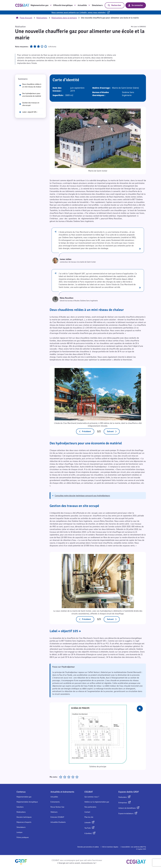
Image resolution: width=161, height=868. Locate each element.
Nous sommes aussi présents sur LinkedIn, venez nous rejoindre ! (79, 12)
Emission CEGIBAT (57, 817)
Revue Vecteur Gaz (57, 807)
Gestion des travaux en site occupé (29, 104)
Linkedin (88, 823)
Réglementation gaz (41, 5)
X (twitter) (88, 833)
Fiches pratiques (23, 837)
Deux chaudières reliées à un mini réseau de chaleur (30, 85)
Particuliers (123, 797)
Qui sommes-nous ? (92, 797)
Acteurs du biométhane (127, 808)
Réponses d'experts (24, 822)
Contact (87, 812)
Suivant (112, 431)
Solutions (20, 807)
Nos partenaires (90, 807)
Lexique (19, 832)
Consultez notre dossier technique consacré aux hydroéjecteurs (82, 496)
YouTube (88, 828)
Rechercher (115, 5)
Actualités (84, 5)
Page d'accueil (24, 18)
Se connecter (136, 5)
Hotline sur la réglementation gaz (97, 802)
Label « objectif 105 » (28, 112)
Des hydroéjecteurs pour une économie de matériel (30, 95)
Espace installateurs (126, 814)
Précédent (85, 431)
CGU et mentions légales (110, 847)
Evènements (55, 802)
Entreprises (123, 803)
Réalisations (42, 18)
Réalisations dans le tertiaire (64, 18)
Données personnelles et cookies (88, 847)
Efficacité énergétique (65, 5)
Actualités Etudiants (58, 822)
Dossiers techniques (24, 817)
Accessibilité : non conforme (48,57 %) (134, 847)
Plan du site (89, 817)
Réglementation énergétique (27, 802)
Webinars (54, 812)
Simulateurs (97, 5)
